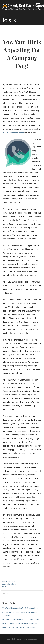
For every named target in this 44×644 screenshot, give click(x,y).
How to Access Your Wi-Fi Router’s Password (20, 628)
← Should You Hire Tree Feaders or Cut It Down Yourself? (9, 584)
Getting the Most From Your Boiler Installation (20, 623)
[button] (38, 5)
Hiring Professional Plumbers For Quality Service (21, 619)
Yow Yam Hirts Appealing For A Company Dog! (20, 608)
